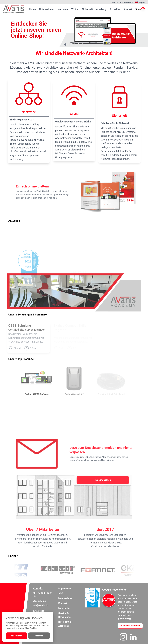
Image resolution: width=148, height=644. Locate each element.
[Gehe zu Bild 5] (83, 44)
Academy (101, 9)
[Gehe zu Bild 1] (65, 44)
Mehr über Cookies (28, 628)
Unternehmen (47, 9)
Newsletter (64, 608)
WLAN (75, 9)
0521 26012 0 (40, 601)
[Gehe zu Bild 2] (70, 44)
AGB (61, 593)
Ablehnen (39, 636)
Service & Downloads (123, 2)
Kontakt (128, 9)
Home (33, 9)
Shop (138, 9)
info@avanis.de (41, 605)
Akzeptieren (16, 636)
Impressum (65, 588)
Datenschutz (65, 598)
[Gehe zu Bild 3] (74, 44)
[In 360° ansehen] (103, 480)
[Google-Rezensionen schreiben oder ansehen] (130, 626)
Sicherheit (87, 9)
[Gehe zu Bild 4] (78, 44)
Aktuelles (115, 9)
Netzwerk (63, 9)
